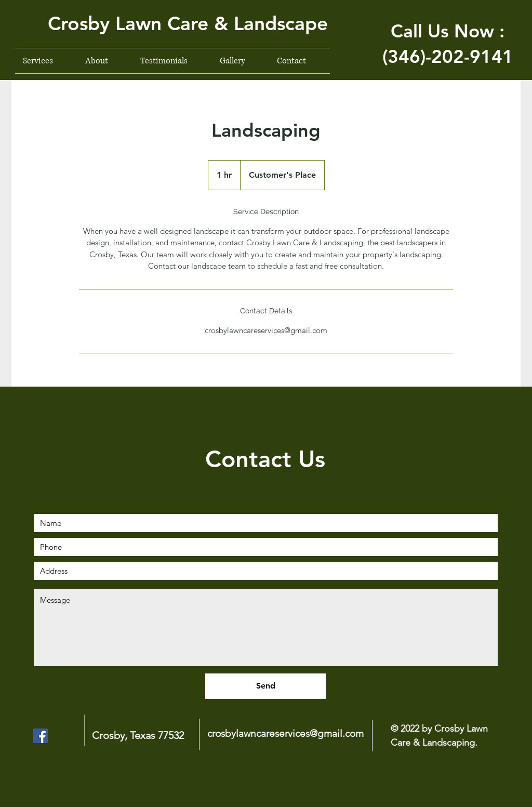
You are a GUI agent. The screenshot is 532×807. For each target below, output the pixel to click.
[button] (183, 23)
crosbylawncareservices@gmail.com (285, 733)
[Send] (265, 686)
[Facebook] (41, 736)
